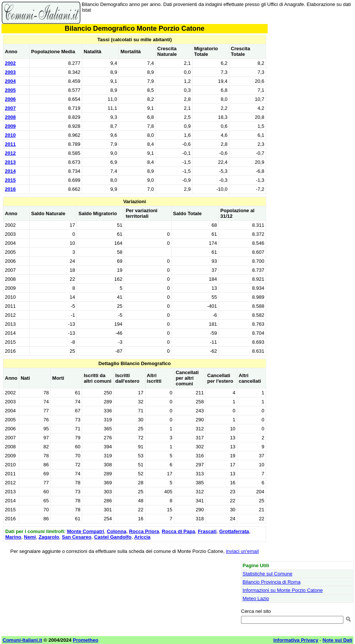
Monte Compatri (86, 531)
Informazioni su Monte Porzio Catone (283, 590)
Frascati (207, 531)
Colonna (117, 531)
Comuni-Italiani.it (22, 640)
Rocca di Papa (179, 531)
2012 (10, 153)
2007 (10, 108)
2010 (10, 135)
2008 (10, 117)
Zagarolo (49, 537)
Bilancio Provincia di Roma (272, 582)
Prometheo (85, 640)
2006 (10, 99)
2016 (10, 189)
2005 (10, 90)
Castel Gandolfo (113, 537)
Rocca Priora (144, 531)
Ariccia (142, 537)
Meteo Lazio (256, 598)
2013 (10, 162)
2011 (10, 144)
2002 (10, 63)
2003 (10, 72)
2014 (10, 171)
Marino (13, 537)
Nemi (30, 537)
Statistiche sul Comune (267, 574)
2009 (10, 126)
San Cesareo (77, 537)
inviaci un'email (243, 551)
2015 (10, 180)
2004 (10, 81)
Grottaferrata (234, 531)
